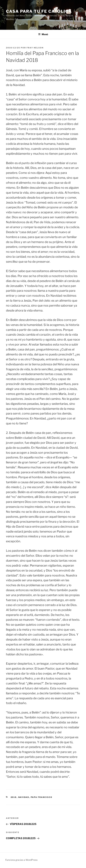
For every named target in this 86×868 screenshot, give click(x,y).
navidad (24, 797)
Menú (43, 34)
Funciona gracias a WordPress (21, 860)
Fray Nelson (35, 48)
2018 (14, 797)
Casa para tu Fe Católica (39, 11)
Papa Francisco (42, 797)
